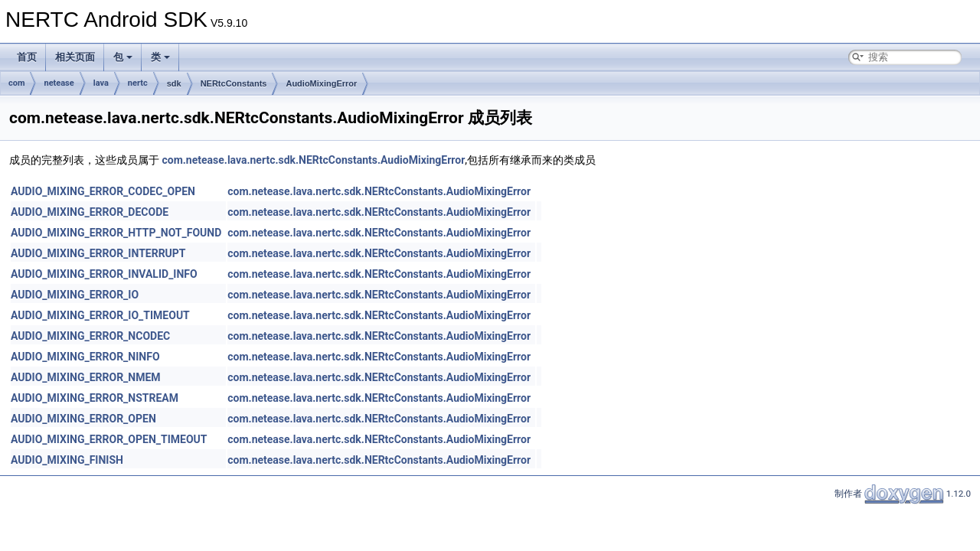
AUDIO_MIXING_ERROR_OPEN (83, 419)
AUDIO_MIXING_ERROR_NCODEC (90, 336)
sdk (174, 83)
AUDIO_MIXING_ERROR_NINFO (85, 357)
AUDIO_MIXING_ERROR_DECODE (90, 212)
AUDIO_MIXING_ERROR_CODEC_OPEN (103, 191)
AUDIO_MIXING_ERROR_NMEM (86, 377)
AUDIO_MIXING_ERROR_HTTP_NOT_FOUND (116, 233)
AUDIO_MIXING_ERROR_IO (75, 295)
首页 (27, 57)
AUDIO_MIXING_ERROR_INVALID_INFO (104, 274)
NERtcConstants (234, 83)
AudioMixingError (321, 83)
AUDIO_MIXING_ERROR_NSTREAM (95, 398)
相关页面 (75, 57)
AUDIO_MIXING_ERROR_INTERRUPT (98, 253)
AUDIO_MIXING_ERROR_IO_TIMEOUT (100, 315)
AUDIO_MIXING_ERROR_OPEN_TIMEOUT (109, 439)
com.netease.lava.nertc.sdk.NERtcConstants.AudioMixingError (313, 160)
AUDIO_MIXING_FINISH (67, 460)
